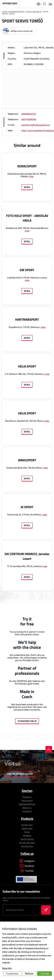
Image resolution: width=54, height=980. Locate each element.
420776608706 (29, 119)
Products (27, 797)
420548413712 (29, 114)
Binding (27, 836)
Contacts (27, 811)
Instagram (27, 861)
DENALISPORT (27, 166)
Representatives (27, 804)
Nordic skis (27, 825)
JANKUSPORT (27, 460)
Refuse (29, 974)
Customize (12, 974)
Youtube (27, 871)
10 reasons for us (27, 721)
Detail (27, 187)
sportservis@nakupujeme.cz (36, 125)
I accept (45, 974)
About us (27, 808)
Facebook (27, 866)
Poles (27, 832)
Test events (27, 801)
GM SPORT (27, 270)
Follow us (27, 853)
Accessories (27, 846)
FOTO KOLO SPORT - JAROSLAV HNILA (27, 218)
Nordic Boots (27, 839)
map (31, 176)
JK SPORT (27, 507)
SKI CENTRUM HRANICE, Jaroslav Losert (27, 556)
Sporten (27, 791)
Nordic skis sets (27, 843)
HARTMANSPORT (27, 319)
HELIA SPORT (27, 366)
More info (7, 968)
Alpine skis (27, 828)
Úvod (5, 12)
